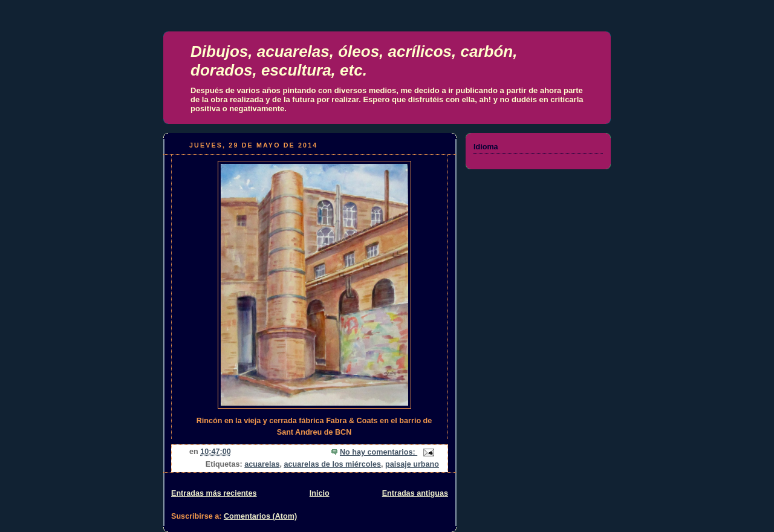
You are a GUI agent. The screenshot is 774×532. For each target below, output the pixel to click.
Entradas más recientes (214, 493)
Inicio (320, 493)
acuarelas (262, 464)
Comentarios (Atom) (260, 516)
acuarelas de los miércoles (332, 464)
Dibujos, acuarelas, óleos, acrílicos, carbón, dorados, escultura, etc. (354, 61)
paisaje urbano (412, 464)
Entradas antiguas (415, 493)
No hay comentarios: (379, 452)
